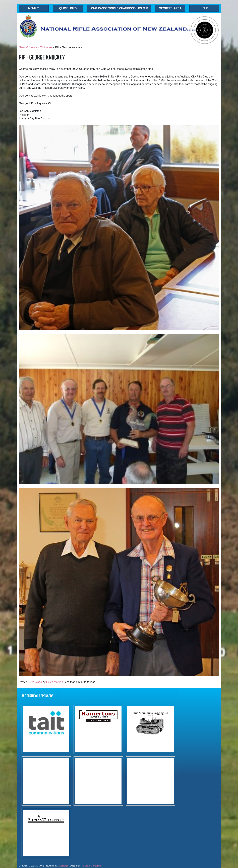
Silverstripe (63, 866)
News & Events (28, 47)
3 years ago (35, 682)
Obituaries (46, 47)
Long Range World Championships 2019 (119, 8)
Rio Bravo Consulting (91, 866)
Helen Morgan (55, 682)
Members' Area (170, 8)
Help (204, 8)
